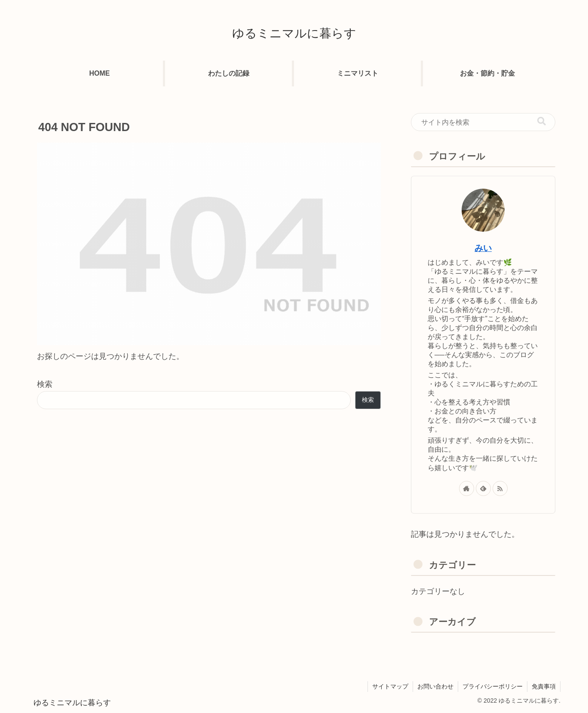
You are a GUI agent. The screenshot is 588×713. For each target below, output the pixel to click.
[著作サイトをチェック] (467, 488)
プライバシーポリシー (493, 686)
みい (483, 248)
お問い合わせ (435, 686)
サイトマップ (390, 686)
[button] (542, 121)
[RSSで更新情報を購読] (500, 488)
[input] (483, 122)
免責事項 (544, 686)
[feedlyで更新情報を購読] (483, 488)
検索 (45, 384)
